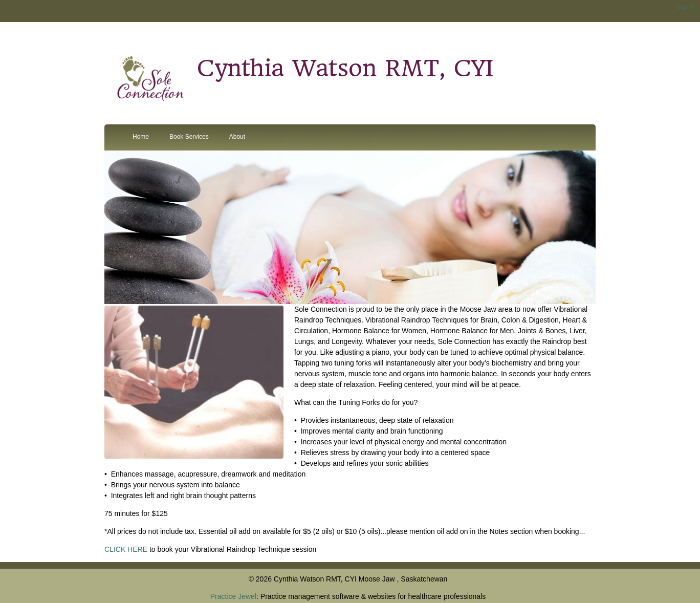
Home (141, 137)
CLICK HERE (126, 549)
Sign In (686, 7)
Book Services (189, 137)
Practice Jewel (233, 596)
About (237, 137)
